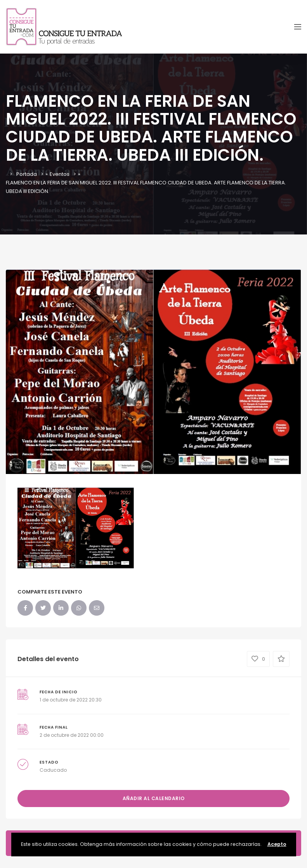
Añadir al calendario (154, 798)
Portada (27, 174)
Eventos (60, 174)
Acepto (277, 844)
